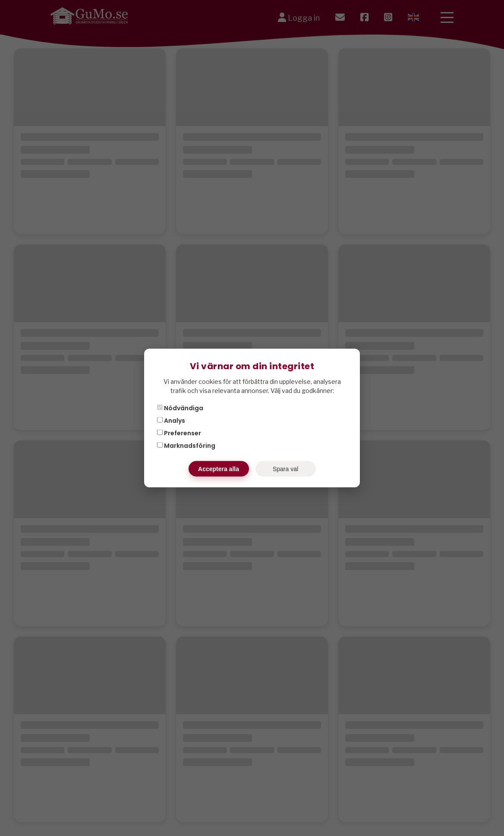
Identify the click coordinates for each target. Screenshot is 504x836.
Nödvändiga (180, 408)
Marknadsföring (186, 446)
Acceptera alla (219, 469)
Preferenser (179, 433)
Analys (171, 421)
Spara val (285, 469)
